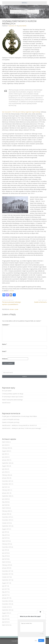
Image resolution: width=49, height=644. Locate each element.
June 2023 (5, 457)
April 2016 (5, 622)
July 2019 (5, 532)
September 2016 (7, 610)
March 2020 (5, 508)
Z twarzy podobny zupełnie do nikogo (13, 394)
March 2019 (5, 541)
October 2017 (6, 577)
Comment (6, 325)
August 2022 (6, 466)
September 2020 (7, 496)
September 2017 (7, 580)
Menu (24, 3)
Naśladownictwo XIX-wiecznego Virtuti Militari (24, 416)
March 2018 (5, 562)
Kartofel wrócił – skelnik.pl (9, 425)
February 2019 (6, 544)
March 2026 (5, 442)
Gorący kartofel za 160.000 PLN (28, 425)
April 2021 (5, 487)
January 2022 (6, 478)
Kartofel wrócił (6, 403)
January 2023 (6, 460)
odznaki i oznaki (14, 309)
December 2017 (7, 571)
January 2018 (6, 568)
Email (4, 351)
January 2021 (6, 493)
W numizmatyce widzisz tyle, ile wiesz (13, 397)
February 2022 (6, 475)
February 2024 (6, 448)
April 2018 (5, 559)
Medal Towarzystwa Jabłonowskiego (12, 400)
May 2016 (5, 619)
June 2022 (5, 472)
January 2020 (6, 514)
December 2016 (7, 601)
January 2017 (6, 598)
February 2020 (6, 511)
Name (5, 344)
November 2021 (7, 484)
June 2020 (5, 499)
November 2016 (7, 604)
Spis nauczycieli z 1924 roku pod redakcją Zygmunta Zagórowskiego (21, 112)
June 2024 (5, 445)
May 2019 (5, 535)
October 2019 (6, 523)
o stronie (11, 291)
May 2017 (5, 592)
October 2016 (6, 607)
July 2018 (5, 550)
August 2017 (6, 583)
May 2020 (5, 502)
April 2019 (5, 538)
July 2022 (5, 469)
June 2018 (5, 553)
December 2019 (7, 517)
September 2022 (7, 463)
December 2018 (7, 547)
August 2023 (6, 451)
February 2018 (6, 565)
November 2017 (7, 574)
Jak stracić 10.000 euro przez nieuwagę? (30, 428)
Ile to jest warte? (7, 391)
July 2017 (5, 586)
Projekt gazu (6, 416)
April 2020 (5, 505)
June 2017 (5, 589)
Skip (36, 640)
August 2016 (6, 613)
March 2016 (5, 625)
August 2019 (6, 529)
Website (5, 359)
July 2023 (5, 454)
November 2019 (7, 520)
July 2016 (5, 616)
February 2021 (6, 490)
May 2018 (5, 556)
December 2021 (7, 481)
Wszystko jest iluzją (14, 419)
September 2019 (7, 526)
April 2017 (5, 595)
